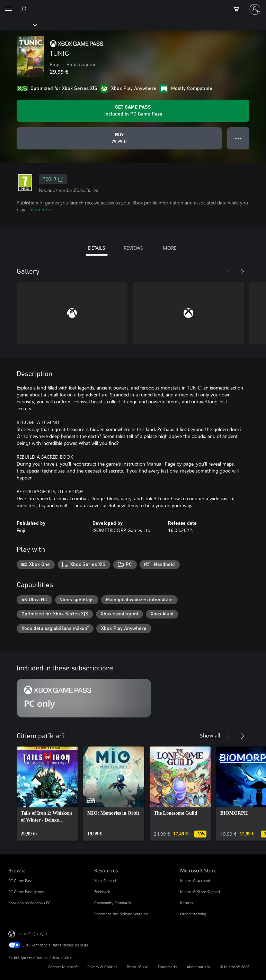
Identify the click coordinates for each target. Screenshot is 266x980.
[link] (47, 794)
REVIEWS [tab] (133, 248)
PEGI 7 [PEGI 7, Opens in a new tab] (53, 179)
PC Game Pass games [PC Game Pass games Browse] (26, 892)
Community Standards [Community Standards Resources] (113, 903)
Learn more (41, 209)
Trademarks (167, 967)
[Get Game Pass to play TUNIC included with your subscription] (133, 111)
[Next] (242, 272)
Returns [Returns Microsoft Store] (187, 903)
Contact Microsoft (63, 967)
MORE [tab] (170, 248)
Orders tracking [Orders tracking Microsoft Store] (193, 914)
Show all (210, 735)
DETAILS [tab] (96, 248)
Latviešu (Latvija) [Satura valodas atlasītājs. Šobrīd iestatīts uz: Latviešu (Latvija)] (33, 933)
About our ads (198, 967)
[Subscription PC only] (84, 698)
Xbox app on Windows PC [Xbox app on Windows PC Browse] (29, 903)
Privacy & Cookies (102, 967)
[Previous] (229, 272)
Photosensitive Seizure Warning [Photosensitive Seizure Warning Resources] (121, 914)
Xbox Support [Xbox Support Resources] (105, 881)
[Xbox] (18, 25)
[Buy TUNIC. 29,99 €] (119, 138)
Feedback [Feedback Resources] (102, 892)
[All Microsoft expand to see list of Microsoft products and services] (9, 9)
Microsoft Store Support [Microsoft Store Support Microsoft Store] (200, 892)
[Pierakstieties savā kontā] (255, 9)
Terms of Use (138, 967)
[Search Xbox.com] (24, 9)
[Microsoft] (133, 5)
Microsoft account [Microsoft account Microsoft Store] (195, 881)
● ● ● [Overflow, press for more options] (238, 138)
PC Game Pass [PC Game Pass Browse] (20, 881)
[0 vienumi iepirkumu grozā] (238, 9)
